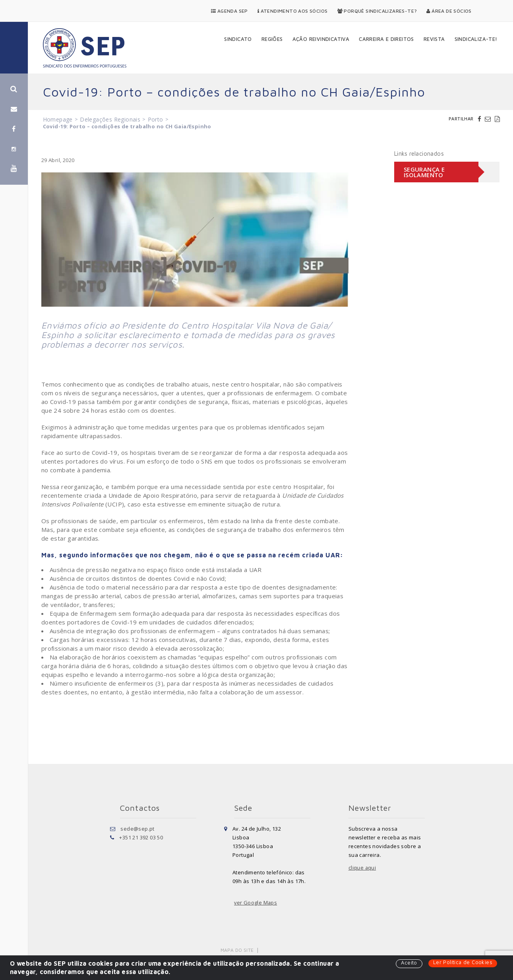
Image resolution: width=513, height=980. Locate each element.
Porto (156, 119)
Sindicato (238, 39)
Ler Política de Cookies (463, 963)
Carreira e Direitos (386, 39)
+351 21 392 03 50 (141, 837)
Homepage (58, 119)
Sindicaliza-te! (476, 39)
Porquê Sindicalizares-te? (377, 11)
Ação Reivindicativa (321, 39)
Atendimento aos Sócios (293, 11)
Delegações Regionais (110, 119)
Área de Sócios (449, 11)
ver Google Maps (256, 903)
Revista (434, 39)
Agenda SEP (229, 11)
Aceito (409, 963)
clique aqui (362, 868)
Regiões (272, 39)
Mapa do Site (237, 950)
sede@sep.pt (137, 829)
